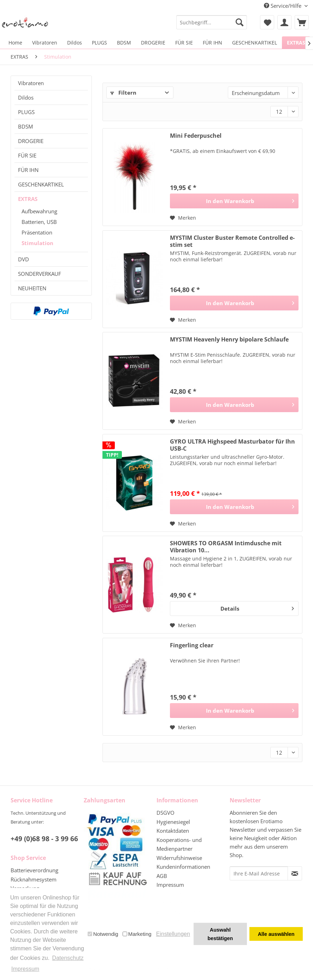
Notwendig (103, 934)
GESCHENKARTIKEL (41, 184)
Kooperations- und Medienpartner (179, 844)
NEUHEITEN (32, 288)
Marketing (137, 934)
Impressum (170, 885)
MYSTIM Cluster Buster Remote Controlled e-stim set (232, 241)
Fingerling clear (192, 645)
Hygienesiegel (173, 822)
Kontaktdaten (173, 831)
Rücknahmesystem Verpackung (34, 884)
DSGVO (166, 813)
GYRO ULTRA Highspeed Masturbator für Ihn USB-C (232, 445)
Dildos (26, 97)
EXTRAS (28, 199)
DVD (23, 259)
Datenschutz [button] (68, 958)
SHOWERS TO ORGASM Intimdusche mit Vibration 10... (226, 547)
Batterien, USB (39, 222)
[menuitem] (211, 22)
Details (257, 607)
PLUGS (26, 112)
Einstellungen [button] (173, 934)
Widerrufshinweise (179, 858)
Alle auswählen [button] (276, 934)
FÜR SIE (27, 155)
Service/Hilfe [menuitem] (283, 6)
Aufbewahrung (39, 211)
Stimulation (37, 243)
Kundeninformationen (183, 867)
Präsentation (37, 232)
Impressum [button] (25, 969)
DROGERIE (31, 141)
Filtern (123, 93)
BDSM (25, 126)
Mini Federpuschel (196, 136)
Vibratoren (31, 83)
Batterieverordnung (34, 870)
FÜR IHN (28, 170)
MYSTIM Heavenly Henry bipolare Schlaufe (229, 340)
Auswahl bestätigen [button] (220, 934)
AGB (162, 876)
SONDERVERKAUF (40, 274)
